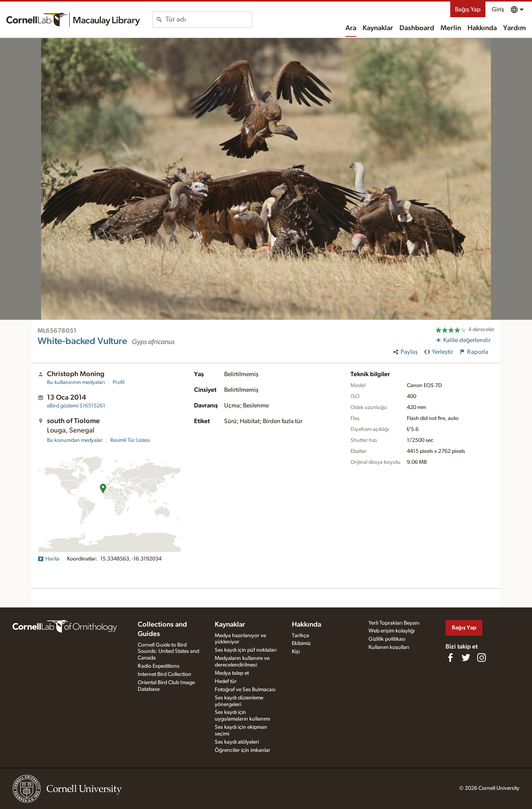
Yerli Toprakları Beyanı (394, 623)
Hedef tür (226, 681)
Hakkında (482, 28)
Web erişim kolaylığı (392, 631)
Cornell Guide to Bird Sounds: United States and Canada (168, 652)
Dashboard (417, 28)
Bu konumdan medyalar (75, 440)
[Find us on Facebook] (450, 658)
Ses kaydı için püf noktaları (246, 650)
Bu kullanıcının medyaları (76, 382)
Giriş (498, 9)
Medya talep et (232, 673)
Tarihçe (300, 636)
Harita (49, 559)
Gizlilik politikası (387, 639)
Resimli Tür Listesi (130, 440)
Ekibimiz (301, 643)
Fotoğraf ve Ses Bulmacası (245, 690)
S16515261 (76, 406)
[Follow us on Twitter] (466, 658)
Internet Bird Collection (164, 674)
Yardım (514, 28)
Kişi (296, 652)
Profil (119, 382)
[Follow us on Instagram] (482, 658)
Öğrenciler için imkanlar (243, 750)
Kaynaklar (378, 28)
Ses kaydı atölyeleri (237, 742)
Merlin (451, 28)
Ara (351, 28)
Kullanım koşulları (389, 647)
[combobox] (209, 20)
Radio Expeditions (159, 666)
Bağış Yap (468, 9)
